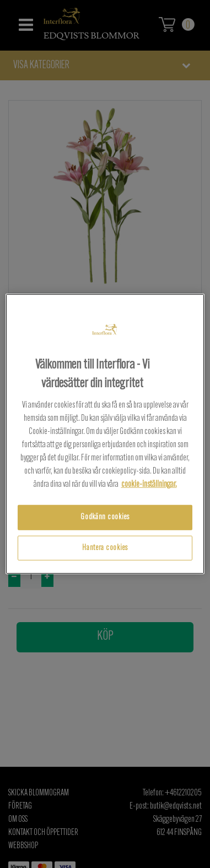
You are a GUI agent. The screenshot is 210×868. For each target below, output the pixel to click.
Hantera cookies (105, 548)
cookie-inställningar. (149, 485)
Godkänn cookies (105, 517)
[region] (105, 434)
